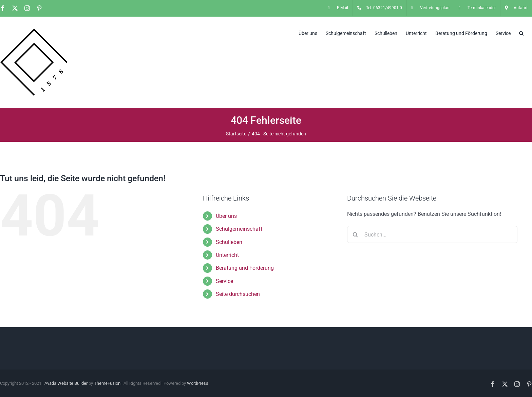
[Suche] (356, 234)
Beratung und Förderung (245, 268)
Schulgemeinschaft (239, 229)
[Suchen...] (432, 234)
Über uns (226, 216)
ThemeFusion (107, 383)
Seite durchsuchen (238, 294)
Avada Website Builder (66, 383)
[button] (521, 33)
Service (224, 281)
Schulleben (229, 242)
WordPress (198, 383)
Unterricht (227, 255)
